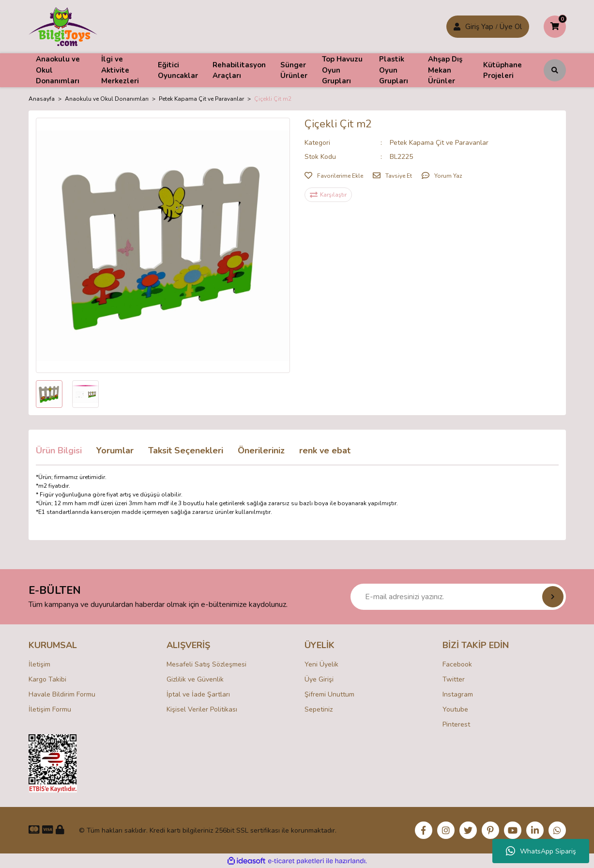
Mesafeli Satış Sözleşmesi (206, 664)
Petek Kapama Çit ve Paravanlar (439, 143)
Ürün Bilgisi (59, 450)
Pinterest (456, 724)
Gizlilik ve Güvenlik (195, 679)
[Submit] (553, 597)
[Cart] (555, 27)
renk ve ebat (325, 450)
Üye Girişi (319, 679)
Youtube (455, 709)
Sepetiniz (319, 709)
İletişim (39, 664)
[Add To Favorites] (334, 176)
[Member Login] (457, 27)
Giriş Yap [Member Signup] (479, 27)
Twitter (454, 679)
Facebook (457, 664)
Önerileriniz (261, 450)
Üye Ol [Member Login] (511, 27)
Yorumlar (115, 450)
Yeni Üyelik (321, 664)
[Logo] (63, 26)
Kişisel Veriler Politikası (202, 709)
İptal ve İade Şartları (198, 694)
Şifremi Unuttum (329, 694)
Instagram (458, 694)
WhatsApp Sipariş (541, 851)
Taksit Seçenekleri (186, 450)
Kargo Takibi (47, 679)
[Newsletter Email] (458, 597)
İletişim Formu (50, 709)
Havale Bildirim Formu (62, 694)
